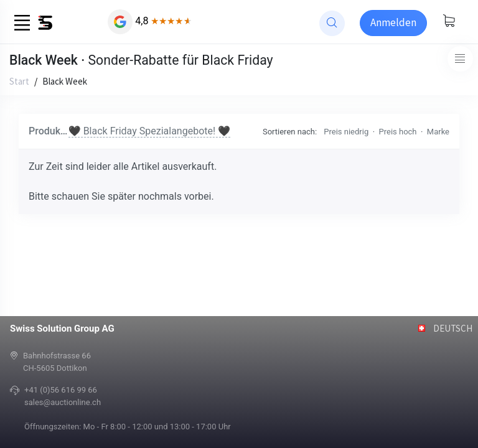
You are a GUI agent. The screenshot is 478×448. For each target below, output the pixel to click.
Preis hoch (398, 132)
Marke (438, 132)
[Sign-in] (393, 23)
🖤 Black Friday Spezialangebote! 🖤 (149, 131)
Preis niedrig (346, 132)
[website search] (332, 23)
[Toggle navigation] (460, 59)
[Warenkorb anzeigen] (449, 22)
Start (19, 81)
